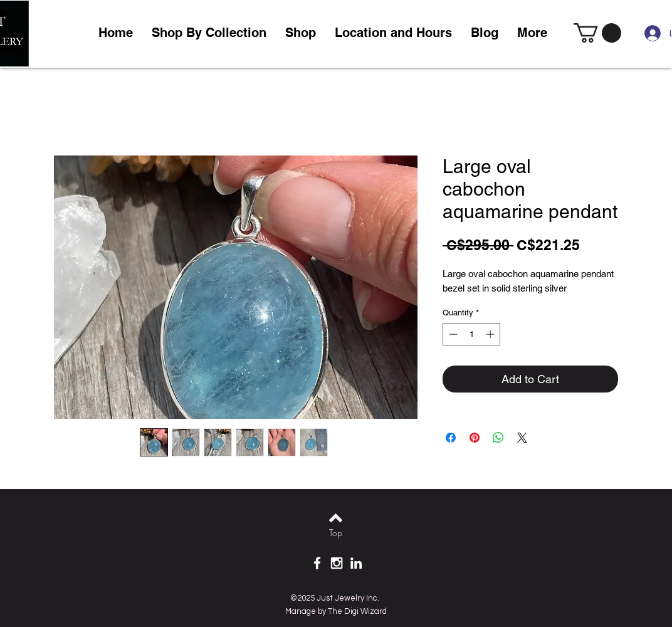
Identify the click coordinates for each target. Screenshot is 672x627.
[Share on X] (522, 438)
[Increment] (491, 334)
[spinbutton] (472, 334)
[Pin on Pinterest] (475, 438)
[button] (301, 33)
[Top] (336, 533)
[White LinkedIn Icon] (356, 563)
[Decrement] (452, 334)
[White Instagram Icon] (337, 563)
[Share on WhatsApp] (498, 438)
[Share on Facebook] (451, 438)
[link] (597, 33)
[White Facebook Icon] (317, 563)
